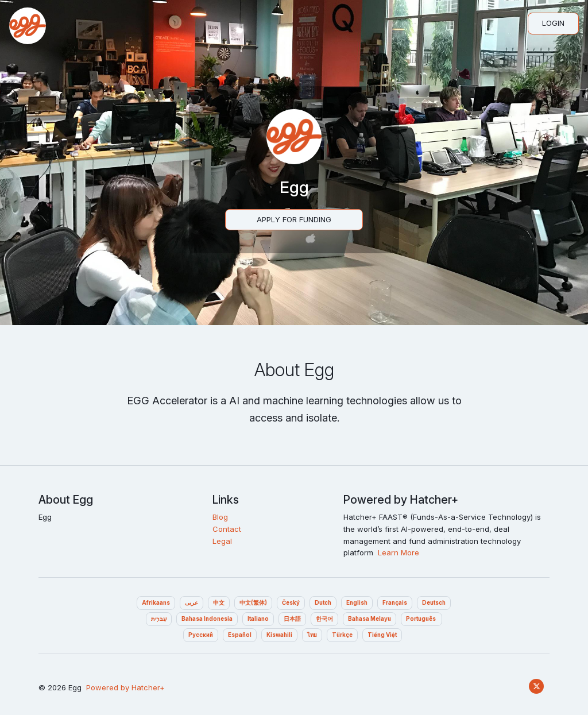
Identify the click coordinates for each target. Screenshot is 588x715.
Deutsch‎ (434, 603)
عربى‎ (192, 603)
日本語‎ (292, 619)
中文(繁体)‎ (253, 603)
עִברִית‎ (159, 619)
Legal (222, 541)
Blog (220, 517)
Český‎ (291, 603)
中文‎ (219, 603)
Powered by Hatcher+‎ (125, 687)
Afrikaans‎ (156, 603)
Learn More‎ (399, 552)
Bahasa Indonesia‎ (207, 619)
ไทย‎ (312, 635)
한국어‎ (324, 619)
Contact (227, 529)
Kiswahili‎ (279, 635)
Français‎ (395, 603)
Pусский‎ (201, 635)
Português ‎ (421, 619)
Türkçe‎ (342, 635)
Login (553, 23)
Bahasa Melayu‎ (370, 619)
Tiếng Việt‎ (382, 635)
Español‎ (240, 635)
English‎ (357, 603)
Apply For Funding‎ (294, 219)
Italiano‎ (258, 619)
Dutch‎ (323, 603)
